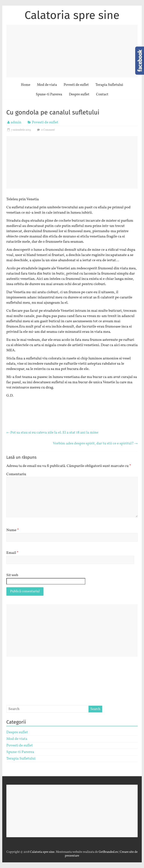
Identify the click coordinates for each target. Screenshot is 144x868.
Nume (13, 530)
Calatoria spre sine (72, 15)
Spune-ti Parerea (49, 94)
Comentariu (16, 474)
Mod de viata (47, 85)
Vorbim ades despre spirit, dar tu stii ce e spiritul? (95, 443)
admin (16, 122)
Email (12, 553)
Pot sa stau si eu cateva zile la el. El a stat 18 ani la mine (52, 433)
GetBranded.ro (108, 852)
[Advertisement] (72, 51)
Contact (102, 94)
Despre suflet (79, 94)
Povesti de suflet (76, 85)
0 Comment (45, 130)
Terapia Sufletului (109, 85)
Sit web (12, 575)
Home (25, 85)
